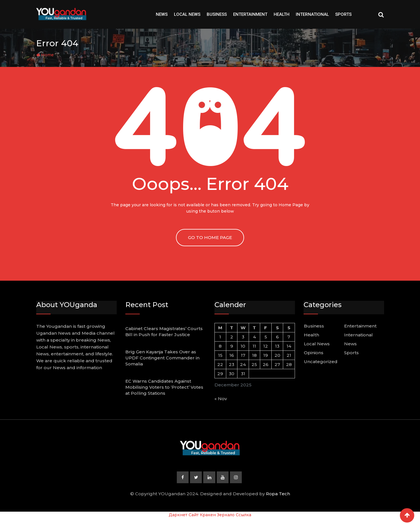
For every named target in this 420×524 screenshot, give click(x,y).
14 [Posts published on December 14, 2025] (289, 346)
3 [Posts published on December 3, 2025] (243, 337)
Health (282, 14)
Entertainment (250, 14)
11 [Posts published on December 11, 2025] (254, 346)
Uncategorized (321, 362)
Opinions (314, 353)
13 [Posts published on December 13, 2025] (277, 346)
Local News (187, 14)
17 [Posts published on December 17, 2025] (243, 355)
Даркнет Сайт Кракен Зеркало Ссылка (210, 515)
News (162, 14)
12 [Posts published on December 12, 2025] (266, 346)
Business (217, 14)
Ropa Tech (278, 494)
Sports (343, 14)
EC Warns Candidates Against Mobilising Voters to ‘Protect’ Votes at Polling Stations (164, 387)
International (312, 14)
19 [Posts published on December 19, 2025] (266, 355)
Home (45, 55)
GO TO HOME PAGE (210, 237)
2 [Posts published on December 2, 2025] (232, 337)
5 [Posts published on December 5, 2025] (266, 337)
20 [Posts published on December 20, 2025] (277, 355)
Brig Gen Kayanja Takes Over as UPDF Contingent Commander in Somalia (162, 358)
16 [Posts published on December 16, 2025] (232, 355)
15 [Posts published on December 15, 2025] (220, 355)
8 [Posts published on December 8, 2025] (220, 346)
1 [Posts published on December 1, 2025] (220, 337)
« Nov (221, 399)
